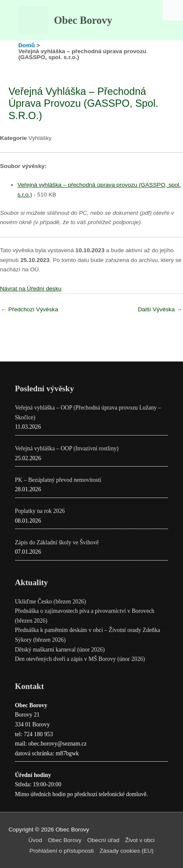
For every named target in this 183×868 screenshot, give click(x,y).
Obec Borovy (83, 20)
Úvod (35, 840)
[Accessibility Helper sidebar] (173, 10)
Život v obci (140, 840)
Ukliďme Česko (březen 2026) (50, 602)
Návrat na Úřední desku (31, 289)
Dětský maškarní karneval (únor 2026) (60, 650)
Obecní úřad (103, 840)
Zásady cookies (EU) (127, 851)
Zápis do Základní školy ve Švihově (57, 542)
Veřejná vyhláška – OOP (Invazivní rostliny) (67, 448)
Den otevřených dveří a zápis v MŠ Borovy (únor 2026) (80, 659)
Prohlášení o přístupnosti (61, 851)
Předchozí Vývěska (30, 309)
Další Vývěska (160, 309)
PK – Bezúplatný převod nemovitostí (58, 480)
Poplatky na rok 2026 (40, 511)
